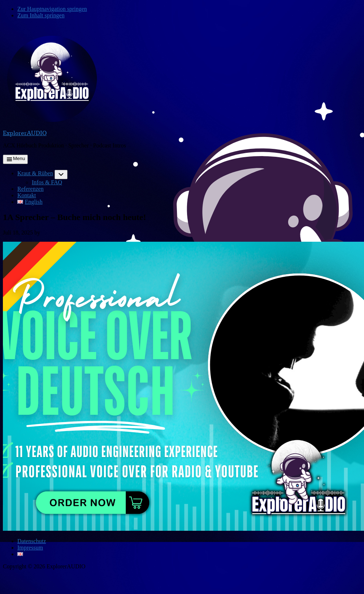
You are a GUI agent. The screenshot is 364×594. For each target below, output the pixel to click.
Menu (19, 158)
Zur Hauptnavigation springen (52, 9)
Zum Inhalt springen (41, 15)
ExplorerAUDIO (25, 133)
